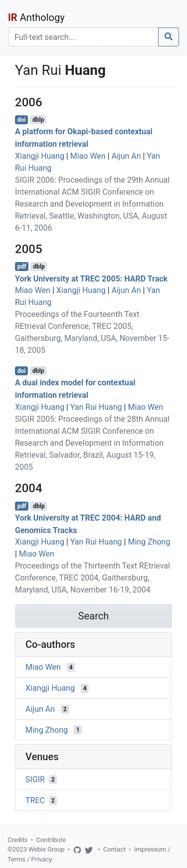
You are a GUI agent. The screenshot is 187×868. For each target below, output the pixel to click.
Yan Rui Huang (96, 407)
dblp (38, 120)
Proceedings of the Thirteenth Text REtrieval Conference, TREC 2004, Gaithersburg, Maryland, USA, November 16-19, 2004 (93, 578)
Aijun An (126, 156)
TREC (35, 800)
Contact (114, 849)
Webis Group (47, 849)
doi (22, 120)
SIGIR (35, 779)
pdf (22, 267)
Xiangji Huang (40, 156)
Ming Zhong (149, 542)
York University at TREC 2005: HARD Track (91, 278)
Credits (17, 840)
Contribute (51, 840)
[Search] (83, 37)
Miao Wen (88, 156)
